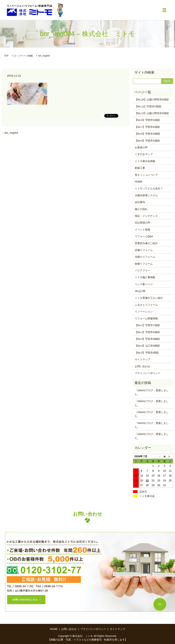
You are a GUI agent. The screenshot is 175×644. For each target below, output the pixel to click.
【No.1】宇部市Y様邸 (147, 325)
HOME (139, 182)
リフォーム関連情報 (146, 318)
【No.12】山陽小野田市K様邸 (152, 113)
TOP (6, 56)
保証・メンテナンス (146, 216)
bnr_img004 (11, 133)
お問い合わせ (142, 366)
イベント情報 (142, 230)
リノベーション (144, 311)
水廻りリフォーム (145, 257)
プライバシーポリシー (148, 373)
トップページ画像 (23, 56)
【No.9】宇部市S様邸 (147, 141)
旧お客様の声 (142, 223)
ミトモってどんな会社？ (149, 188)
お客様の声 (141, 147)
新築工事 (140, 168)
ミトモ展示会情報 (145, 161)
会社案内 (140, 202)
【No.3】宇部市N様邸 (147, 339)
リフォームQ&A (144, 236)
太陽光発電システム (146, 195)
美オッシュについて (146, 175)
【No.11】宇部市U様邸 (148, 106)
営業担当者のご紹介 (146, 243)
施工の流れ (141, 209)
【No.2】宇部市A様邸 (147, 332)
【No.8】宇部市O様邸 (147, 134)
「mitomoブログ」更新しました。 (152, 392)
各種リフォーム (144, 264)
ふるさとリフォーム (146, 305)
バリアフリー (142, 271)
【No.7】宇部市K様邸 (147, 127)
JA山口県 (140, 291)
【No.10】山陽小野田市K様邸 (152, 99)
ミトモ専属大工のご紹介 (149, 298)
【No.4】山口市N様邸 (147, 346)
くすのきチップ (144, 154)
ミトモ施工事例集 (145, 277)
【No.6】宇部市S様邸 (147, 120)
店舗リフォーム (144, 250)
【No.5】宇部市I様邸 (147, 353)
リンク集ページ (144, 284)
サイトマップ (142, 359)
